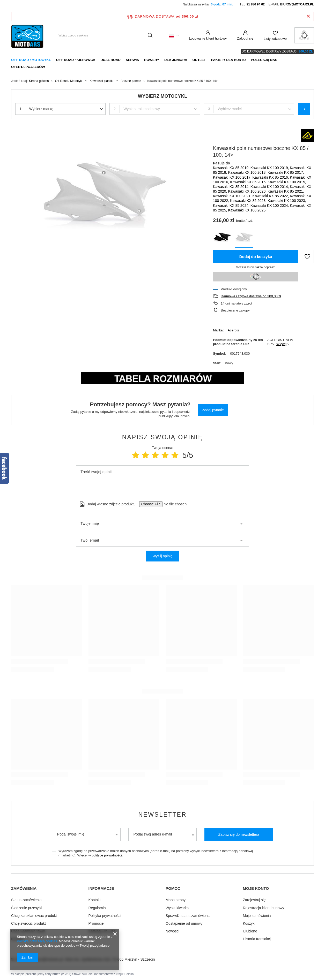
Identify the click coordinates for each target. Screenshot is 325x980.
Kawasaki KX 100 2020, (248, 191)
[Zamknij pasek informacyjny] (308, 16)
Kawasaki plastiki (102, 81)
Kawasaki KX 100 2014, (270, 187)
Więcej (281, 344)
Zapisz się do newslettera (239, 834)
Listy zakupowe (275, 39)
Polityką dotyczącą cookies (37, 941)
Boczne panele (131, 81)
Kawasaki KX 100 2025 (247, 210)
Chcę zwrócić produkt (28, 923)
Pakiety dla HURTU (228, 60)
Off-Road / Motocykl (31, 60)
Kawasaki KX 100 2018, (248, 172)
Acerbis (233, 330)
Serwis (132, 60)
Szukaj (304, 109)
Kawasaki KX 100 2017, (233, 177)
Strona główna (39, 81)
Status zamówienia (26, 900)
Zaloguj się (245, 38)
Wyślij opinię (163, 556)
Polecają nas (264, 60)
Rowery (152, 60)
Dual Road (110, 60)
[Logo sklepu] (28, 35)
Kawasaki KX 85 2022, (271, 196)
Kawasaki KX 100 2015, (287, 182)
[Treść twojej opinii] (163, 478)
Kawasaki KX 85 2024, (232, 206)
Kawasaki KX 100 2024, (270, 206)
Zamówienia (24, 888)
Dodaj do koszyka (256, 257)
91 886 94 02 (256, 4)
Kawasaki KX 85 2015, (249, 182)
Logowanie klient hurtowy (208, 38)
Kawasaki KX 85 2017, (286, 172)
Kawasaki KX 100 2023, (287, 201)
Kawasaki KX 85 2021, (286, 191)
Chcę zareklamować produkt (34, 915)
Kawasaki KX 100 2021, (233, 196)
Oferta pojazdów (28, 67)
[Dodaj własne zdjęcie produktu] (173, 504)
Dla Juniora (176, 60)
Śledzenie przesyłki (27, 907)
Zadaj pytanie (213, 410)
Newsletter (162, 815)
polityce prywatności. (107, 855)
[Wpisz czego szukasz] (105, 36)
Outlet (199, 60)
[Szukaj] (150, 36)
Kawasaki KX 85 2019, (232, 168)
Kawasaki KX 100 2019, (270, 168)
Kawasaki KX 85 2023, (249, 201)
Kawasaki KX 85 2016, (271, 177)
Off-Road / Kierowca (76, 60)
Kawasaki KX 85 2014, (232, 187)
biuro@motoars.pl (297, 4)
